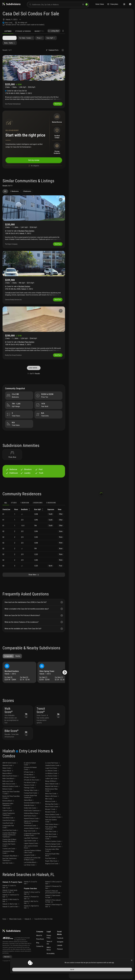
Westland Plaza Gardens (26, 234)
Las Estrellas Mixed (31, 875)
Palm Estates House (52, 837)
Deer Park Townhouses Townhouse (10, 872)
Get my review (34, 162)
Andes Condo (7, 781)
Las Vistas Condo (30, 878)
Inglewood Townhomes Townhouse (31, 835)
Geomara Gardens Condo (32, 815)
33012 (15, 19)
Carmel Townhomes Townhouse (9, 827)
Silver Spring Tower (47, 679)
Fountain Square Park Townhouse (30, 809)
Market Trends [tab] (41, 31)
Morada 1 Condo (51, 822)
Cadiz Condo (7, 821)
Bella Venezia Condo (9, 796)
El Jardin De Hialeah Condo (30, 777)
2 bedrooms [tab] (38, 510)
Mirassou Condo (51, 814)
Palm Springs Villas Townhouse (51, 841)
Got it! (115, 974)
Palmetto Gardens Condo (54, 854)
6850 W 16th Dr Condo (10, 776)
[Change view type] (63, 51)
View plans (113, 4)
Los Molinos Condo (52, 786)
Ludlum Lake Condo (52, 791)
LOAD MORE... (34, 372)
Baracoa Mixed (8, 786)
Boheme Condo (8, 802)
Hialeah (8, 19)
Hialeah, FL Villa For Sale (11, 917)
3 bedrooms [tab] (51, 510)
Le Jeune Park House (52, 776)
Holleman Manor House (32, 826)
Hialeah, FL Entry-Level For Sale (32, 906)
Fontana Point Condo (31, 806)
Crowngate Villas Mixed (10, 868)
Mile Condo (49, 811)
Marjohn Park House (52, 799)
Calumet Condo (8, 823)
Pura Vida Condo (51, 871)
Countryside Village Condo (8, 865)
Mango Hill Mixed (51, 794)
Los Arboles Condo (52, 783)
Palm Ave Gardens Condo (54, 830)
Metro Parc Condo (52, 806)
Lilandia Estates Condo (53, 778)
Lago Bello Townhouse (32, 851)
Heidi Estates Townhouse (32, 823)
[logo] (12, 5)
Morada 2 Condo (51, 825)
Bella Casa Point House (10, 789)
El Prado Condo (29, 785)
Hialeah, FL (28, 932)
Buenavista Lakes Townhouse (8, 817)
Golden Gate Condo (31, 821)
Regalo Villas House (52, 874)
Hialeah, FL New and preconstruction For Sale (54, 905)
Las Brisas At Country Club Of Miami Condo (32, 871)
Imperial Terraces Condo (32, 831)
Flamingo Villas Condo (31, 803)
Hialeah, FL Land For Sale (11, 919)
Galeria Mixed (29, 813)
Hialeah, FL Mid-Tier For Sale (31, 915)
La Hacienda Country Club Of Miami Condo (32, 847)
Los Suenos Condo (52, 789)
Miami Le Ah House (52, 809)
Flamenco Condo (30, 798)
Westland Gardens (24, 290)
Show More (34, 582)
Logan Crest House (52, 781)
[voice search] (83, 4)
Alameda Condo (8, 778)
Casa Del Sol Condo (9, 833)
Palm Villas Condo (52, 844)
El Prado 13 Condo (30, 790)
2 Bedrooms (15, 194)
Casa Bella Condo (9, 830)
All (5, 194)
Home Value (100, 4)
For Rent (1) (59, 685)
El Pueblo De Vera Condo (32, 793)
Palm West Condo (51, 847)
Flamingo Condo (30, 800)
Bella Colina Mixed (9, 791)
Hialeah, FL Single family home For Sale (10, 904)
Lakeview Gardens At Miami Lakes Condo (32, 864)
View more (7, 970)
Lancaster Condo (30, 868)
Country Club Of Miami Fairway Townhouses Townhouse (9, 848)
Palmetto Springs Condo (53, 857)
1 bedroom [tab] (25, 510)
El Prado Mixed (29, 787)
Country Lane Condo (9, 861)
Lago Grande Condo (31, 853)
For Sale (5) (9, 685)
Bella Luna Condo (9, 794)
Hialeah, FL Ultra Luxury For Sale (54, 895)
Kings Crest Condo (30, 844)
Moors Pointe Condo (52, 819)
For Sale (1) (44, 685)
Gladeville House (30, 818)
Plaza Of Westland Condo (54, 859)
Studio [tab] (14, 510)
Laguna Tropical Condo (32, 856)
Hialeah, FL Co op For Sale (30, 895)
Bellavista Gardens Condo (11, 799)
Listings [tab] (8, 31)
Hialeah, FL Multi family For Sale (11, 913)
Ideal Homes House (31, 828)
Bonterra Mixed (8, 813)
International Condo (31, 838)
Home (4, 932)
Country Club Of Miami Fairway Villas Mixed (9, 853)
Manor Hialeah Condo (53, 796)
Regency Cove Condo (53, 876)
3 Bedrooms (27, 194)
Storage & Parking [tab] (23, 31)
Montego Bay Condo (52, 817)
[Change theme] (124, 4)
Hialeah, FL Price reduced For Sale (53, 914)
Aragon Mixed (8, 783)
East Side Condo (8, 876)
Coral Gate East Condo (10, 843)
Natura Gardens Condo (53, 827)
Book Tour (57, 105)
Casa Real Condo (8, 836)
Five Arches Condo (30, 795)
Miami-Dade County (15, 932)
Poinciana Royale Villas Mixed (52, 867)
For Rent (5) (24, 685)
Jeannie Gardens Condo (32, 841)
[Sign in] (130, 4)
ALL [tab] (6, 510)
